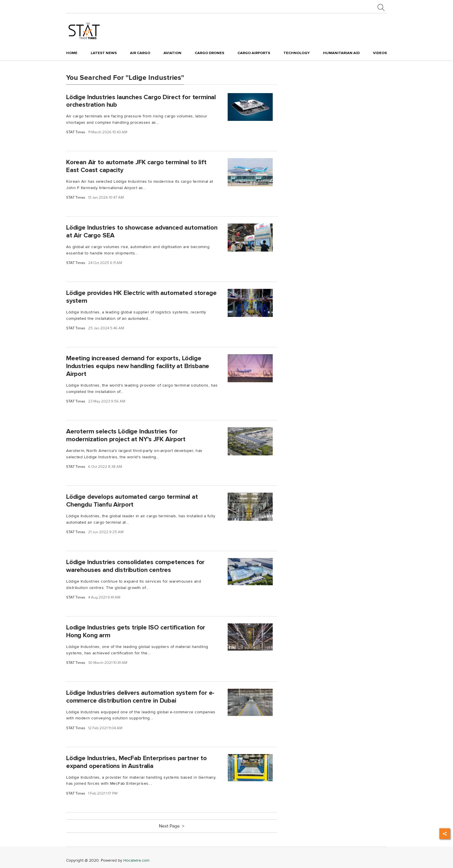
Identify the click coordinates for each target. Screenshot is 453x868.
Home (72, 53)
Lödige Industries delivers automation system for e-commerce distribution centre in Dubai (140, 697)
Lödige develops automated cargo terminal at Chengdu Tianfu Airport (132, 501)
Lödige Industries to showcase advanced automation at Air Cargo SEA (142, 231)
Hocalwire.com (136, 860)
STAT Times (76, 132)
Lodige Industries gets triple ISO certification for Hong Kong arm (136, 631)
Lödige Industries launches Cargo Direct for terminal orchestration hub (141, 101)
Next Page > (172, 826)
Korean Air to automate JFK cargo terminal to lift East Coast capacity (136, 166)
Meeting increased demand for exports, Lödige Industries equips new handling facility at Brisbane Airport (138, 366)
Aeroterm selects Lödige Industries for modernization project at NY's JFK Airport (126, 435)
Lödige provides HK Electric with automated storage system (141, 297)
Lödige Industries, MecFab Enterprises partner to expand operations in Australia (137, 762)
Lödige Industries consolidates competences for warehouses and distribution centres (135, 566)
